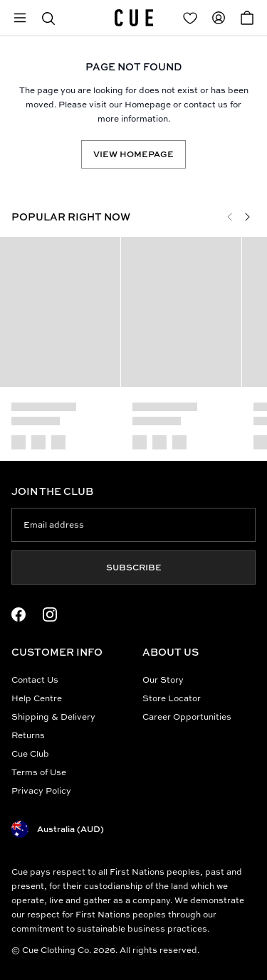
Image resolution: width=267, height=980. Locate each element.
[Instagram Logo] (50, 614)
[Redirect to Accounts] (219, 18)
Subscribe (134, 567)
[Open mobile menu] (20, 18)
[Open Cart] (247, 18)
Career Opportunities (187, 717)
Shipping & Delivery (53, 717)
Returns (28, 735)
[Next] (247, 217)
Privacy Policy (41, 790)
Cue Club (30, 753)
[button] (48, 18)
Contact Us (35, 680)
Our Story (163, 680)
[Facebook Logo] (19, 614)
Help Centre (37, 698)
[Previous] (230, 217)
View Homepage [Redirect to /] (133, 154)
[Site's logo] (134, 18)
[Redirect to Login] (190, 18)
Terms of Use (39, 772)
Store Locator (172, 698)
